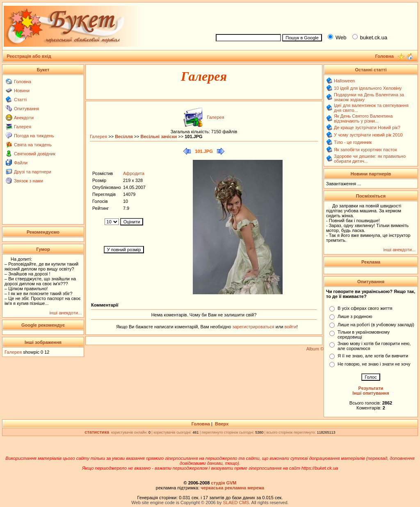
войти (290, 327)
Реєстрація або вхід (29, 56)
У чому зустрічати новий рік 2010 (368, 135)
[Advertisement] (313, 17)
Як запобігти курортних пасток (365, 150)
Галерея (23, 127)
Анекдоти (24, 118)
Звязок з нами (29, 181)
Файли (21, 163)
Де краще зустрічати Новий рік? (367, 127)
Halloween (344, 81)
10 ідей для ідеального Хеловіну (368, 88)
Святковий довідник (35, 154)
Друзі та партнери (33, 172)
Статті (20, 100)
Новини (22, 91)
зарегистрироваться (254, 327)
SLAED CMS (236, 502)
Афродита (134, 173)
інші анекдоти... (65, 313)
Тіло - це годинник (353, 142)
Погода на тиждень (34, 136)
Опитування (26, 109)
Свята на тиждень (33, 145)
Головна (23, 82)
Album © (315, 349)
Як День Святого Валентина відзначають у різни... (363, 118)
